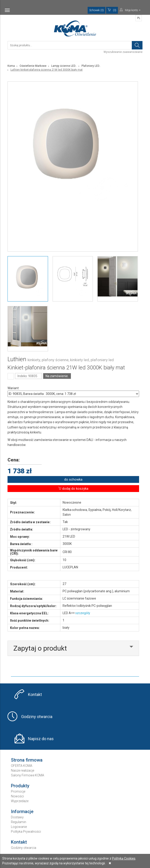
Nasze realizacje (23, 770)
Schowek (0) (97, 10)
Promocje (18, 791)
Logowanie (19, 827)
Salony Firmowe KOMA (28, 775)
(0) (112, 10)
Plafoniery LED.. (91, 66)
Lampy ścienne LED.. (64, 66)
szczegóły (83, 613)
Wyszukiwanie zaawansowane (123, 52)
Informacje (22, 811)
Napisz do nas (41, 739)
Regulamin (19, 822)
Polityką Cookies (124, 858)
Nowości (17, 796)
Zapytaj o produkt (40, 648)
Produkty (20, 786)
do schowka (73, 479)
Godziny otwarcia (37, 717)
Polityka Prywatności (26, 832)
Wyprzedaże (20, 801)
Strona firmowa (27, 760)
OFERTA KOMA (22, 766)
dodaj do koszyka (73, 489)
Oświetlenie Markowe (33, 66)
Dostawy (17, 817)
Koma (11, 66)
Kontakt (35, 694)
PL (139, 18)
